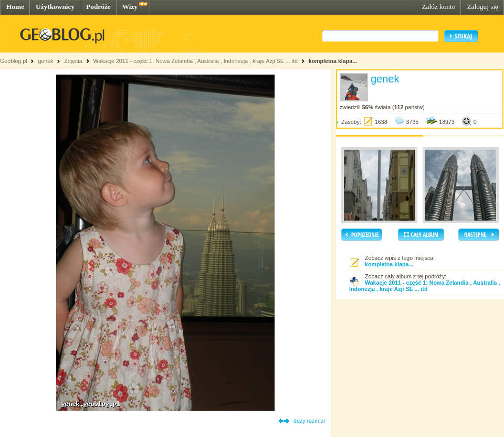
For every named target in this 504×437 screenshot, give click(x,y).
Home (15, 7)
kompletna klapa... (333, 61)
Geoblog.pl (14, 61)
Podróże (98, 7)
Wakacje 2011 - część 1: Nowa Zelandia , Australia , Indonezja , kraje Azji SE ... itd (195, 61)
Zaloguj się (482, 7)
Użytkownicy (55, 7)
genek (45, 61)
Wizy (130, 7)
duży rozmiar (309, 421)
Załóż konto (438, 7)
